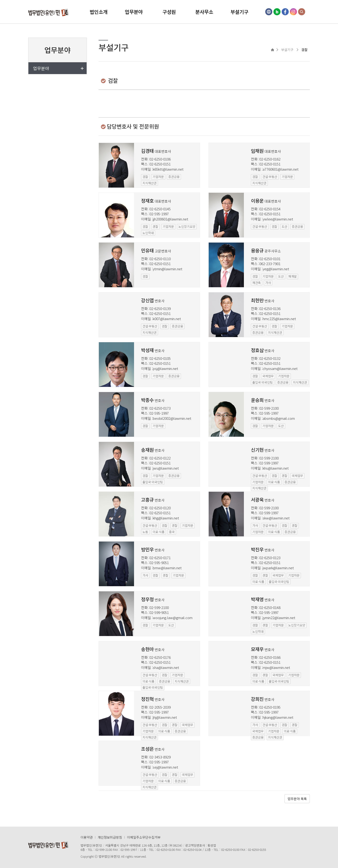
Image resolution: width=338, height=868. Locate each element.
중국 (172, 532)
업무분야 (134, 12)
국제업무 (268, 376)
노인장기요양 (187, 226)
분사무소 (204, 12)
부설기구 (239, 12)
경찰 (155, 226)
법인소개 (99, 12)
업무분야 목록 (297, 799)
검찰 (145, 177)
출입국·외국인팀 (263, 382)
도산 (284, 226)
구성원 (169, 12)
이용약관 (87, 837)
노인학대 (148, 233)
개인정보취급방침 (110, 837)
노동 (145, 532)
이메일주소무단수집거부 (144, 837)
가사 (268, 283)
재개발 (292, 276)
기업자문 (158, 177)
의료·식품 (274, 482)
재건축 (257, 283)
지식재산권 (150, 183)
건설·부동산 (270, 177)
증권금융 (174, 177)
